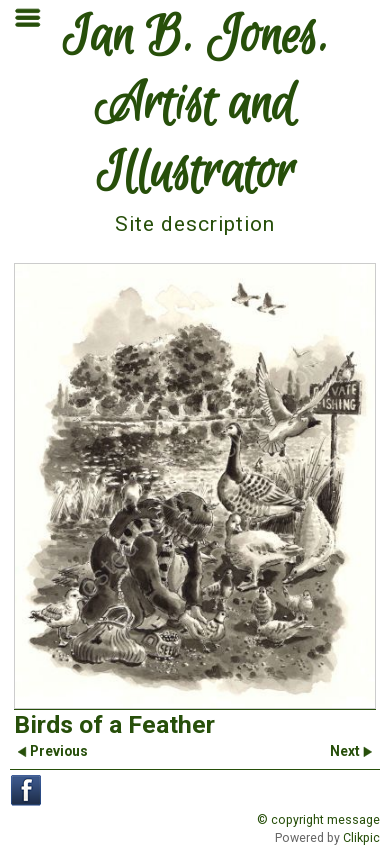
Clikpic (361, 838)
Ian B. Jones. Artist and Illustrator (195, 106)
